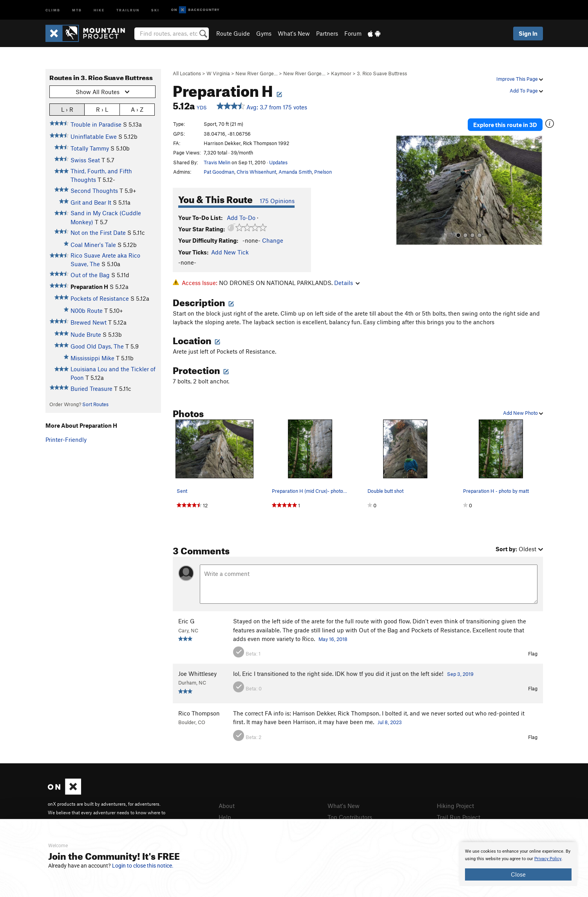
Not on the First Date (98, 232)
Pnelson (323, 172)
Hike (99, 10)
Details (347, 283)
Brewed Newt (89, 322)
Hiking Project (455, 806)
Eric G (186, 621)
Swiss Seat (85, 160)
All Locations (187, 73)
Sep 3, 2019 (460, 674)
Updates (278, 162)
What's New (294, 33)
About (227, 806)
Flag (533, 654)
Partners (327, 33)
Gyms (264, 33)
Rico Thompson (199, 713)
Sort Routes (95, 404)
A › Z (137, 109)
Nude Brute (86, 334)
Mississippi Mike (92, 358)
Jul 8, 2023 (390, 722)
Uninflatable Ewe (94, 136)
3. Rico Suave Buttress (382, 73)
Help (225, 817)
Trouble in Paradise (96, 124)
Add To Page (526, 91)
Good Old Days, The (97, 346)
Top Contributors (350, 817)
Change (273, 240)
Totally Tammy (90, 148)
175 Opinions (277, 201)
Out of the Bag (90, 275)
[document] (518, 864)
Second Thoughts (94, 191)
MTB (77, 10)
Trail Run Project (459, 817)
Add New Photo (523, 413)
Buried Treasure (91, 389)
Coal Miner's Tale (93, 245)
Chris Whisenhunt (256, 172)
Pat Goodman (219, 172)
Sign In (528, 33)
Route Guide (233, 33)
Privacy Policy (548, 859)
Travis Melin (217, 162)
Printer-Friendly (66, 439)
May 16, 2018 (333, 639)
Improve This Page (520, 79)
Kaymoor (341, 73)
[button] (403, 191)
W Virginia (218, 73)
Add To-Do (241, 218)
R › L (102, 109)
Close (518, 874)
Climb (53, 10)
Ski (155, 10)
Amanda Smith (295, 172)
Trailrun (128, 10)
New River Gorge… (257, 73)
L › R (67, 109)
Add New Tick (230, 252)
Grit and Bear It (91, 202)
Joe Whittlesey (197, 674)
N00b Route (87, 310)
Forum (353, 33)
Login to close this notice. (143, 866)
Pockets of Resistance (100, 298)
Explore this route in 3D (505, 125)
